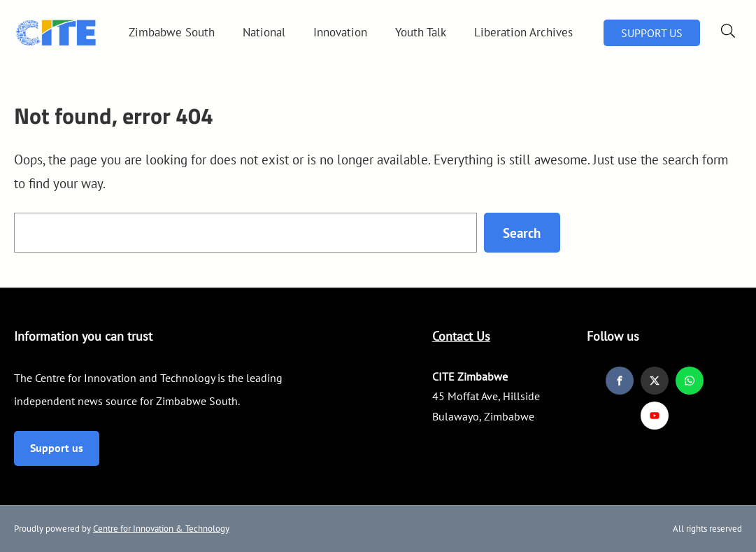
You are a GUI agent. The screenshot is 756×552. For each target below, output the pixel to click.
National (264, 32)
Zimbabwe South (172, 32)
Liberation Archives (523, 32)
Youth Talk (421, 32)
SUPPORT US (652, 33)
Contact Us (461, 336)
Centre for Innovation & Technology (161, 529)
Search (522, 233)
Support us (57, 448)
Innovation (340, 32)
